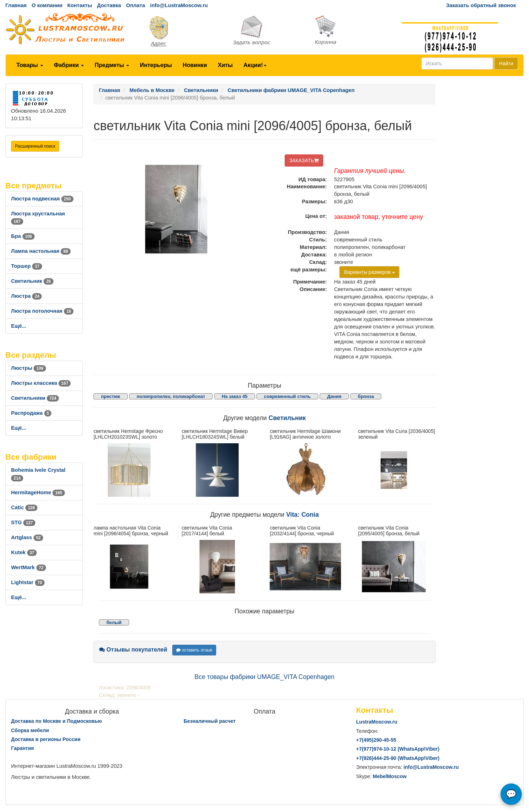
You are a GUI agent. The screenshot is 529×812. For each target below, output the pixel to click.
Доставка (109, 5)
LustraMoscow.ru (377, 722)
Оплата (135, 5)
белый (114, 622)
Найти (506, 63)
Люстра (26, 296)
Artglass (27, 537)
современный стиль (287, 396)
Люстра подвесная (42, 199)
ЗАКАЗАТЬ (304, 160)
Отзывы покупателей (133, 650)
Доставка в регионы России (46, 739)
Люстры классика (41, 383)
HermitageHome (38, 492)
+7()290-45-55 (376, 740)
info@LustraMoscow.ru (179, 5)
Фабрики (69, 65)
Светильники (35, 398)
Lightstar (28, 582)
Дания (334, 396)
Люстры (29, 368)
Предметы (112, 65)
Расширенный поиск (35, 146)
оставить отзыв (194, 650)
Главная (16, 5)
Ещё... (19, 326)
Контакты (80, 5)
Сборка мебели (30, 730)
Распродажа (31, 413)
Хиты (225, 65)
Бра (23, 236)
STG (23, 522)
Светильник (32, 281)
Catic (24, 507)
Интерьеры (156, 65)
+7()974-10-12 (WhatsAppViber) (398, 749)
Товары (30, 65)
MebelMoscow (390, 776)
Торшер (27, 266)
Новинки (195, 65)
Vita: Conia (302, 515)
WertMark (29, 567)
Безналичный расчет (210, 721)
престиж (111, 396)
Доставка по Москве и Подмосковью (57, 721)
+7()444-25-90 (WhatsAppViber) (398, 758)
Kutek (24, 552)
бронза (366, 396)
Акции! (255, 65)
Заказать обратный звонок (481, 5)
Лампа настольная (41, 251)
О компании (47, 5)
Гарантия (22, 748)
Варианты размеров (369, 272)
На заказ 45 (235, 396)
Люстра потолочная (42, 311)
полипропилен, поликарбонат (171, 396)
